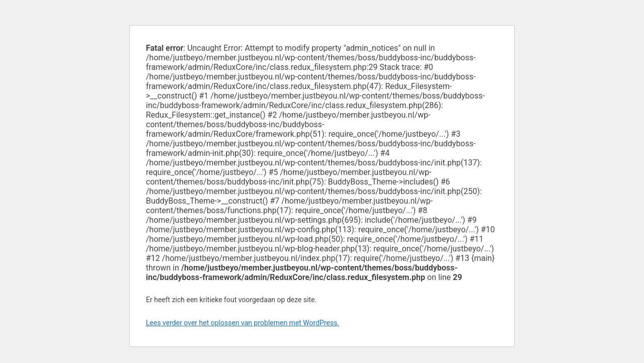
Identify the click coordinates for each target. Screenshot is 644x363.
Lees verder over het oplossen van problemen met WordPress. (243, 323)
